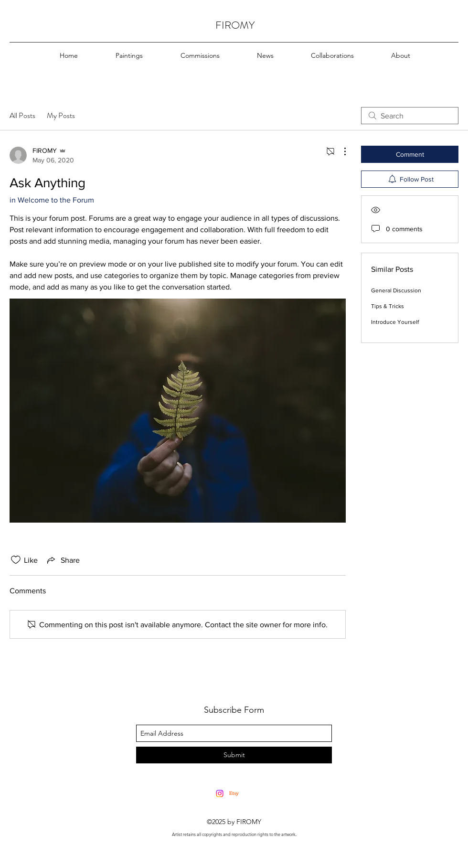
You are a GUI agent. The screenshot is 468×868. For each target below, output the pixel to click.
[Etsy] (234, 793)
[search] (410, 116)
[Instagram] (220, 793)
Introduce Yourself (395, 322)
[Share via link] (63, 560)
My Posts (61, 115)
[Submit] (234, 755)
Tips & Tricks (388, 306)
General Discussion (396, 290)
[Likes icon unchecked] (16, 560)
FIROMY (235, 25)
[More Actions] (340, 151)
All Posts (22, 115)
